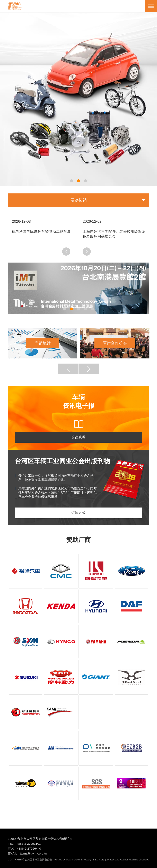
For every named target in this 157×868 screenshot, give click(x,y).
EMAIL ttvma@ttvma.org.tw (27, 853)
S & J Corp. (99, 860)
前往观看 (78, 437)
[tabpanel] (78, 93)
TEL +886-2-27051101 (24, 844)
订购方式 (78, 513)
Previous (67, 251)
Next (87, 251)
